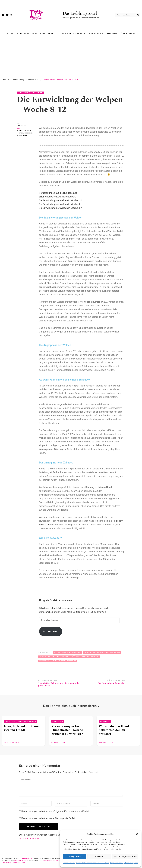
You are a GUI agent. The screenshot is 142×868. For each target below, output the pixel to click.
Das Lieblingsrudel (80, 13)
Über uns (127, 34)
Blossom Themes (21, 861)
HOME (10, 34)
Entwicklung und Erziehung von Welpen (102, 653)
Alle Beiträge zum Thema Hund (67, 653)
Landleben (47, 34)
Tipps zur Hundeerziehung (87, 657)
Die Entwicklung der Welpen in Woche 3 (59, 204)
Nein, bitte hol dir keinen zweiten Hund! (22, 728)
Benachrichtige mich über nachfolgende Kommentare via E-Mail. (55, 811)
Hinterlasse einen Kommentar (25, 134)
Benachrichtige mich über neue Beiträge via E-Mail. (49, 818)
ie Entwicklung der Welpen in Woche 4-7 (61, 208)
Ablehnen (100, 857)
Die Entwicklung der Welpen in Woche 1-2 (60, 200)
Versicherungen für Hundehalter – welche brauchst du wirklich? (67, 730)
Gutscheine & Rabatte (71, 34)
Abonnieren (51, 631)
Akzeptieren (75, 857)
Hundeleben (23, 93)
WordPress (47, 861)
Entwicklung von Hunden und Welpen (56, 657)
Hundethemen (26, 34)
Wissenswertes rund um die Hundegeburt (58, 661)
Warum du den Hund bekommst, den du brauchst (114, 730)
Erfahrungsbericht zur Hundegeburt (57, 197)
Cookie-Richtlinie (69, 863)
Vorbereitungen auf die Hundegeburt (58, 193)
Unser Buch (96, 34)
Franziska (21, 126)
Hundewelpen (37, 93)
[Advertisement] (71, 57)
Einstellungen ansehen (125, 857)
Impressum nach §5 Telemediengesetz (124, 863)
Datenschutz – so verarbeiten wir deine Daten (93, 863)
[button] (137, 834)
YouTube (112, 34)
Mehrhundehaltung (27, 721)
